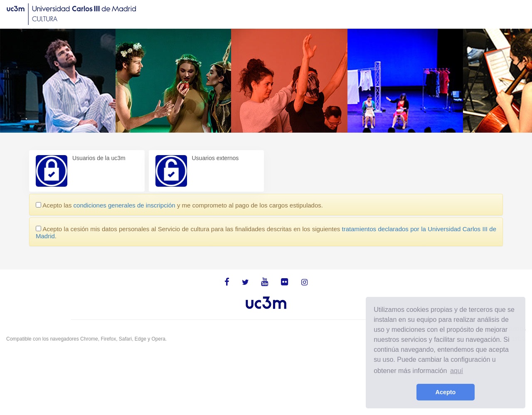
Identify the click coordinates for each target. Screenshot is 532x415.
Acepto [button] (446, 392)
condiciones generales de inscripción (124, 205)
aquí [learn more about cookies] (457, 371)
